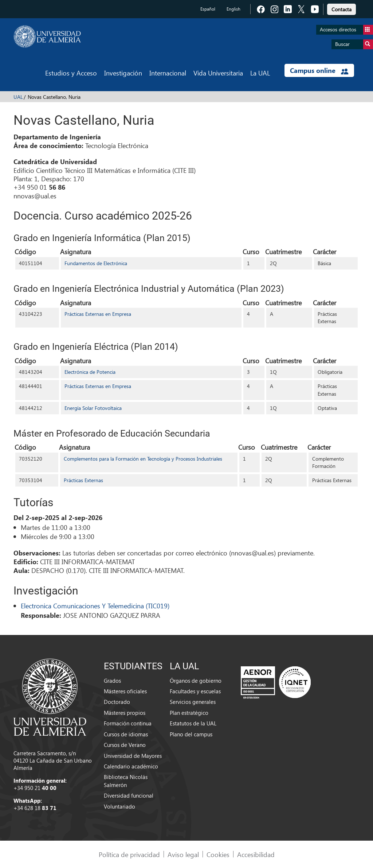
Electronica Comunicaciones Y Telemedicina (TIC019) (95, 606)
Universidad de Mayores (133, 756)
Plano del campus (191, 734)
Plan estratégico (189, 713)
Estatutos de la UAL (193, 723)
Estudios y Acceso (71, 73)
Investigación (123, 73)
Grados (112, 681)
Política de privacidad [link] (129, 854)
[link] (341, 8)
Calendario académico (131, 766)
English (233, 9)
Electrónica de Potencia (90, 372)
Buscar (354, 44)
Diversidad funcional (129, 795)
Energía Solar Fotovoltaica (93, 408)
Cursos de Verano (125, 745)
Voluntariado (119, 806)
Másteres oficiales (125, 691)
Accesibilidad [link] (256, 854)
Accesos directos (346, 30)
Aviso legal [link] (183, 854)
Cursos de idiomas (126, 734)
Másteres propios (125, 713)
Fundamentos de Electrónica (96, 263)
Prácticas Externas (83, 480)
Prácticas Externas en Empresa (98, 314)
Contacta (341, 9)
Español (208, 9)
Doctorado (117, 702)
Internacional (168, 73)
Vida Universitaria (218, 73)
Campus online (319, 70)
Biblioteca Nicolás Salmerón (126, 781)
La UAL (260, 73)
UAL (18, 97)
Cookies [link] (218, 854)
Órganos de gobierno (196, 681)
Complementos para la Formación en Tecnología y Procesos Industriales (143, 459)
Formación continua (128, 723)
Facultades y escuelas (195, 691)
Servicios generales (193, 702)
